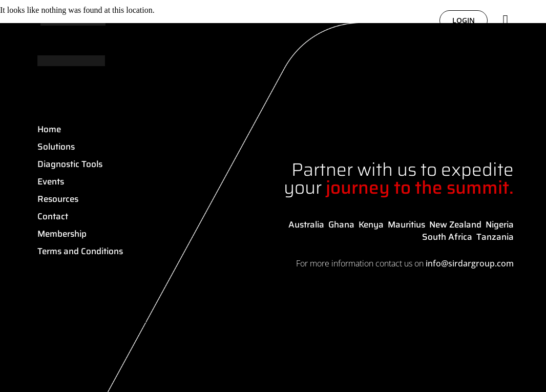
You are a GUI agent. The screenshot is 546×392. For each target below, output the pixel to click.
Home (49, 129)
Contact (53, 216)
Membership (62, 234)
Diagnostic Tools (70, 164)
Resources (58, 199)
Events (51, 181)
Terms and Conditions (80, 251)
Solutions (56, 147)
